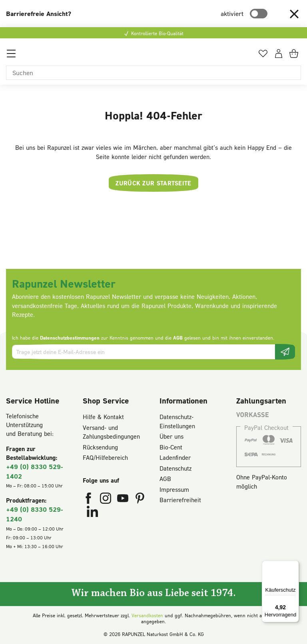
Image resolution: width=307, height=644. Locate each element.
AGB (178, 338)
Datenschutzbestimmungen (70, 338)
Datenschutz (175, 468)
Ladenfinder (175, 457)
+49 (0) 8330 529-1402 (35, 471)
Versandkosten (147, 615)
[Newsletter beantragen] (285, 352)
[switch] (259, 14)
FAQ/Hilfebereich (105, 457)
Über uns (171, 436)
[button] (294, 14)
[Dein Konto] (279, 56)
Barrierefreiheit (180, 500)
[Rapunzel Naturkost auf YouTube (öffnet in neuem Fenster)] (124, 500)
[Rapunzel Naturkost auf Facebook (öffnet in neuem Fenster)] (89, 500)
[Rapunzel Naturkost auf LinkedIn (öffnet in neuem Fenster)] (92, 513)
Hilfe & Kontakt (103, 417)
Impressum (174, 489)
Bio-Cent (171, 447)
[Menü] (11, 56)
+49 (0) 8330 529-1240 (35, 514)
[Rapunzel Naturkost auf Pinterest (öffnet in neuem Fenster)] (140, 500)
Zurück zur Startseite (153, 183)
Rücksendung (100, 447)
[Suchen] (153, 73)
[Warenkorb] (295, 56)
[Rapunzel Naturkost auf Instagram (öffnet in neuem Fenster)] (107, 500)
